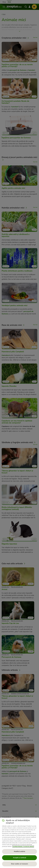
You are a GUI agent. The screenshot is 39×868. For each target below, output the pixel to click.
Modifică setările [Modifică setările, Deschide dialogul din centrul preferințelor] (19, 851)
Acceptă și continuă (19, 858)
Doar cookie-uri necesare (19, 864)
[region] (19, 843)
